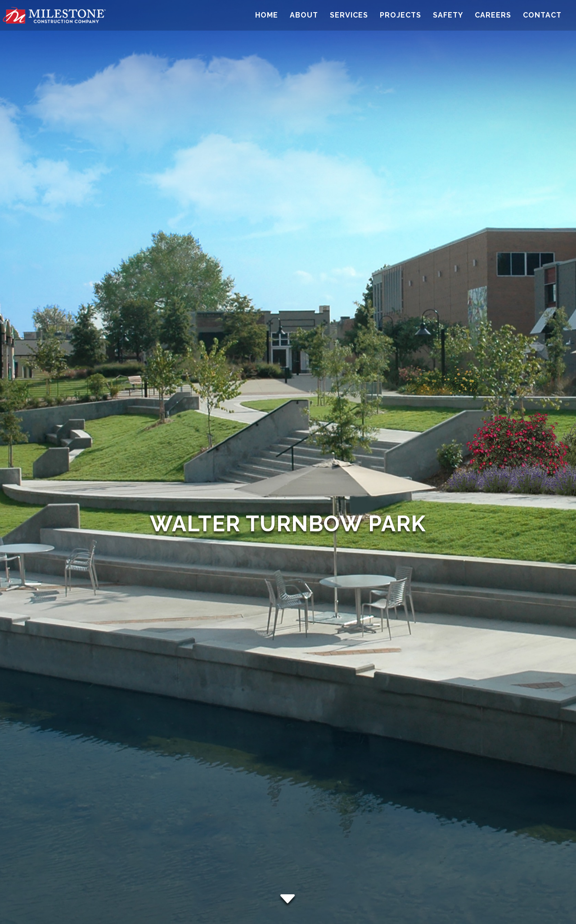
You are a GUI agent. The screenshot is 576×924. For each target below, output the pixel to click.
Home (267, 16)
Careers (493, 16)
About (304, 16)
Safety (448, 16)
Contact (542, 16)
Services (349, 16)
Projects (400, 16)
